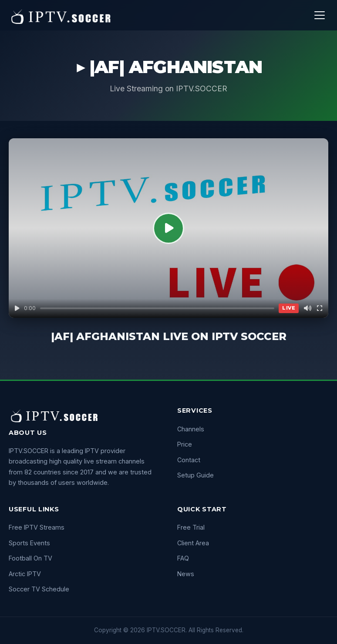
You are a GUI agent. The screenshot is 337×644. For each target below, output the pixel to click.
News (186, 574)
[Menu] (320, 15)
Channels (191, 429)
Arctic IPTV (25, 574)
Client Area (193, 543)
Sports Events (29, 543)
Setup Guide (195, 475)
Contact (189, 460)
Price (185, 444)
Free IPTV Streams (37, 527)
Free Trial (191, 527)
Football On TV (30, 558)
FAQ (183, 558)
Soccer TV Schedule (39, 589)
